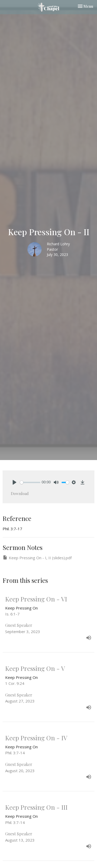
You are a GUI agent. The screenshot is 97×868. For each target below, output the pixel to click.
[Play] (14, 482)
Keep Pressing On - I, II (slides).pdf (37, 558)
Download (20, 493)
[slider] (30, 482)
